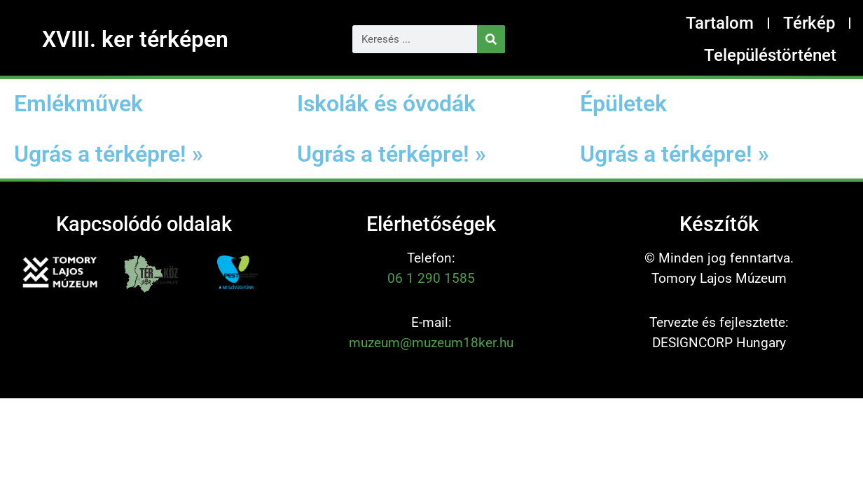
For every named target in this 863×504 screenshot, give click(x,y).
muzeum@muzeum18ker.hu (431, 343)
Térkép (809, 23)
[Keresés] (491, 39)
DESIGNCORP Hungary (719, 343)
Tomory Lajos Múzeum (719, 278)
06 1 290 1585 (431, 278)
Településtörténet (770, 55)
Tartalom (720, 23)
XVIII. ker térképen (135, 39)
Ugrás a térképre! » (109, 154)
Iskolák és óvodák (386, 104)
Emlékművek (78, 104)
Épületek (623, 104)
